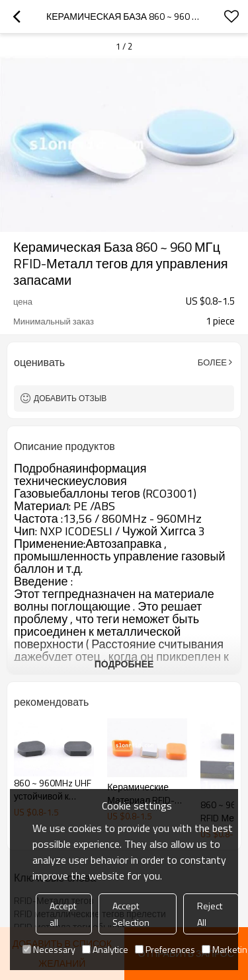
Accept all (63, 914)
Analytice (105, 949)
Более (212, 362)
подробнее (124, 664)
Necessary (49, 949)
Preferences (165, 949)
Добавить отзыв (70, 398)
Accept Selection (131, 914)
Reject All (210, 914)
